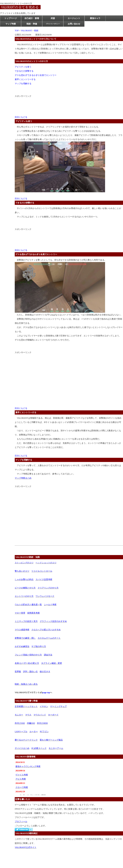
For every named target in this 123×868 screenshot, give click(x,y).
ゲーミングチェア (59, 706)
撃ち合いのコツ (22, 571)
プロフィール (21, 822)
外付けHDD (42, 723)
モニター (19, 715)
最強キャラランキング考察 (28, 766)
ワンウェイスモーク (45, 596)
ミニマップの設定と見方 (26, 621)
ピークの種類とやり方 (25, 588)
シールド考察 (50, 605)
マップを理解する (23, 84)
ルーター (34, 732)
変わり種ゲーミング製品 (51, 740)
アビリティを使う (23, 67)
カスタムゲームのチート (49, 638)
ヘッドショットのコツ (46, 563)
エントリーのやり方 (24, 596)
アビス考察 (21, 779)
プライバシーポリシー (53, 24)
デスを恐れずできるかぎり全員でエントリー (36, 75)
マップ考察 (11, 24)
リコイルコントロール (42, 571)
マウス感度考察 (22, 630)
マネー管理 (20, 613)
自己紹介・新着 (32, 18)
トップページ (11, 18)
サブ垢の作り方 (39, 646)
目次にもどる (21, 117)
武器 (53, 18)
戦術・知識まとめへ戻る (26, 684)
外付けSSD (20, 723)
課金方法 (48, 655)
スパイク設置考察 (44, 579)
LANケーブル (21, 732)
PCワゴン (44, 732)
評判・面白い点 (30, 672)
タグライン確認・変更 (52, 663)
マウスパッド (40, 715)
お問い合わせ (74, 24)
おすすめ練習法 (22, 646)
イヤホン (44, 706)
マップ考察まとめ (23, 478)
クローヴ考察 (22, 787)
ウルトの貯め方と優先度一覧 (28, 605)
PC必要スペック (39, 748)
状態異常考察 (33, 613)
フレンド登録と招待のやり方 (28, 655)
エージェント (74, 18)
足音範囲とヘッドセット (26, 706)
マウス (28, 715)
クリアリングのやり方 (48, 588)
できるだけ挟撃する (24, 71)
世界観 (18, 672)
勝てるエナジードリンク (26, 740)
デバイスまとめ (22, 748)
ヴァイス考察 (22, 775)
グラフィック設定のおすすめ (53, 621)
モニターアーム (56, 748)
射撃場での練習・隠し (25, 638)
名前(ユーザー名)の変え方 (27, 663)
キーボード (53, 715)
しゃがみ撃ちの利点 (24, 579)
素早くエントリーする (25, 79)
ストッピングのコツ (24, 563)
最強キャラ (95, 18)
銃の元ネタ (45, 672)
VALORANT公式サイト (26, 847)
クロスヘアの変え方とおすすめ (46, 630)
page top (46, 692)
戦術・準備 (32, 24)
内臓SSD (31, 723)
